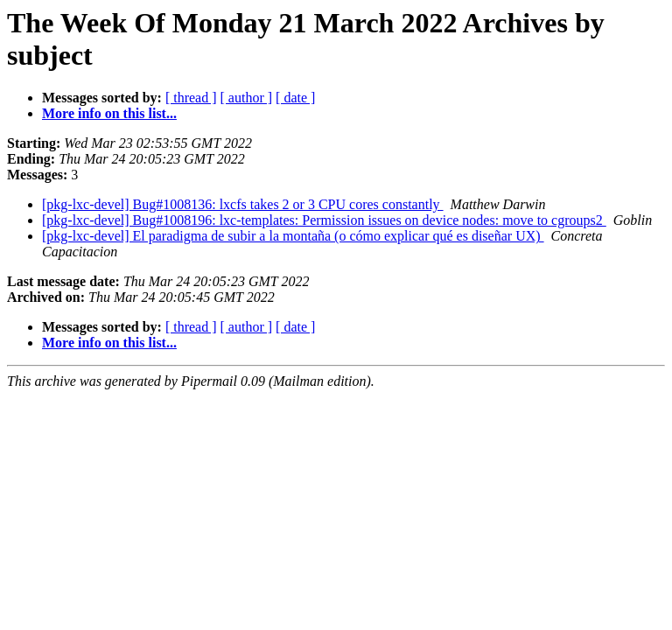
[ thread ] (191, 98)
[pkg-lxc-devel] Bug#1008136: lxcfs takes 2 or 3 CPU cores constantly (243, 204)
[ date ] (295, 98)
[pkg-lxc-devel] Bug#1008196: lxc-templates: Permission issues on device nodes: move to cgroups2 (324, 220)
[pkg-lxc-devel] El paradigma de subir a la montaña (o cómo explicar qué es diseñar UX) (293, 236)
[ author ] (247, 98)
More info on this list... (109, 113)
